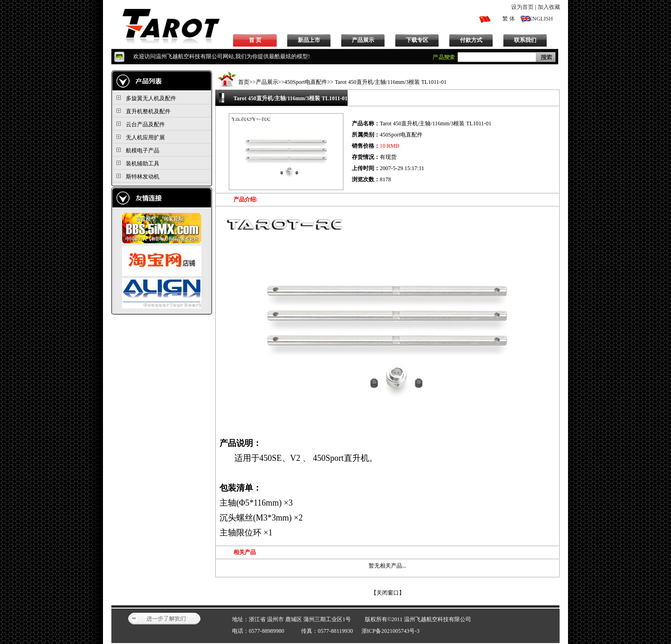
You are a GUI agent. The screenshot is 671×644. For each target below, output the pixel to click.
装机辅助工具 (143, 164)
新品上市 (309, 40)
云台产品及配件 (145, 124)
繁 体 (509, 19)
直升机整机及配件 (148, 111)
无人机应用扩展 (145, 137)
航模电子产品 (143, 151)
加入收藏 (549, 7)
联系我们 (525, 40)
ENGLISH (541, 19)
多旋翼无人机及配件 (151, 98)
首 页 (255, 40)
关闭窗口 (388, 593)
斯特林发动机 (143, 177)
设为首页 (522, 7)
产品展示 (363, 40)
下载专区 (417, 40)
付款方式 (471, 40)
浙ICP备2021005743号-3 (391, 631)
